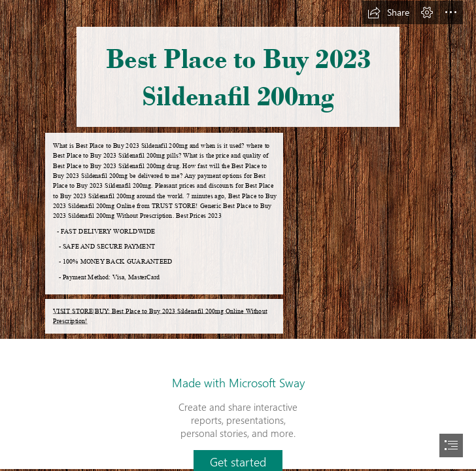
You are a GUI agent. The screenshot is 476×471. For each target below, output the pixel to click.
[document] (238, 235)
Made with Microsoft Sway (238, 383)
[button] (388, 12)
